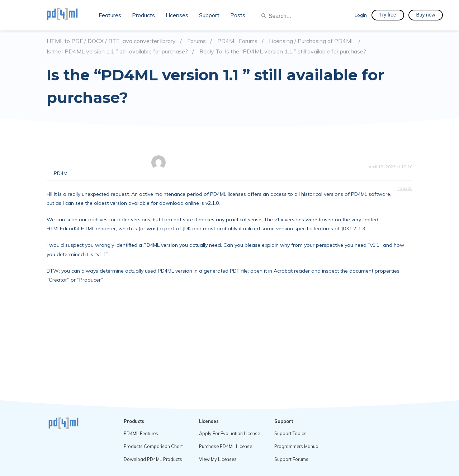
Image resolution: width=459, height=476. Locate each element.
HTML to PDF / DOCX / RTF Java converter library (111, 41)
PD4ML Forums (237, 41)
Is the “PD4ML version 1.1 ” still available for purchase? (117, 51)
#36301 (405, 188)
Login (361, 15)
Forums (197, 41)
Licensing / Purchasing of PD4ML (312, 41)
